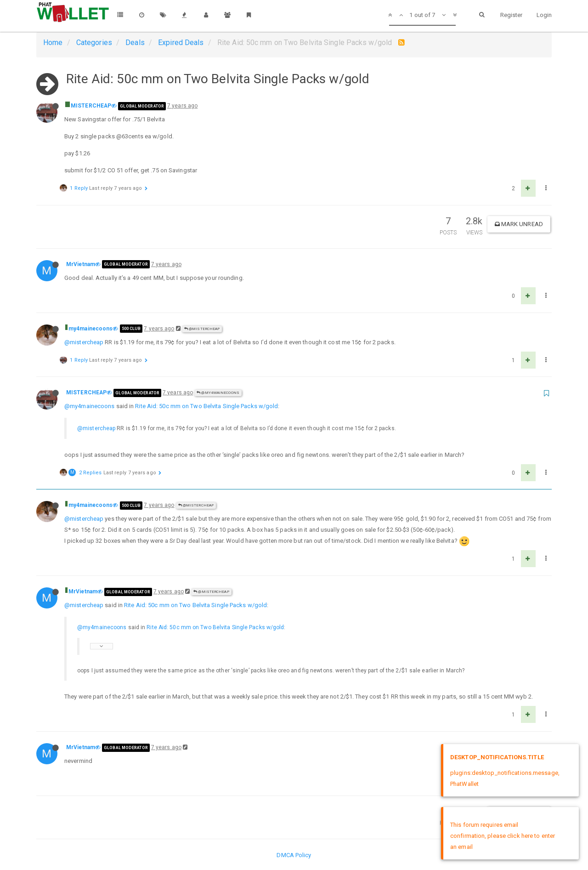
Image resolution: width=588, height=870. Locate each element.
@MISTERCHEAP (202, 329)
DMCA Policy (294, 855)
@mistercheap (84, 342)
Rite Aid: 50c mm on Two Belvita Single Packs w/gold (206, 406)
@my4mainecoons (218, 393)
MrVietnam (81, 264)
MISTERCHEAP (91, 106)
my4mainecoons (90, 329)
